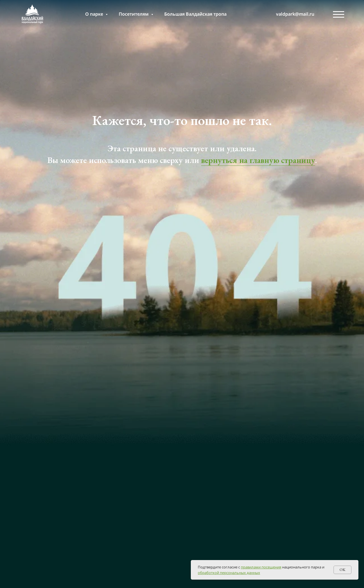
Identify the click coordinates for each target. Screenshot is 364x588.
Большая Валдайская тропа (195, 14)
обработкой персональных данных (229, 573)
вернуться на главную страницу (258, 160)
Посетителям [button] (134, 14)
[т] (260, 14)
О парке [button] (95, 14)
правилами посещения (261, 567)
